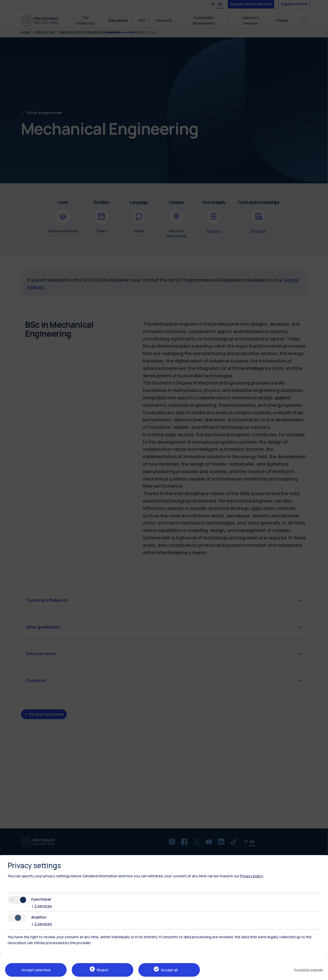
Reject (103, 970)
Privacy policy (252, 876)
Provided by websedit (308, 970)
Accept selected (36, 970)
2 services (42, 906)
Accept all (169, 970)
